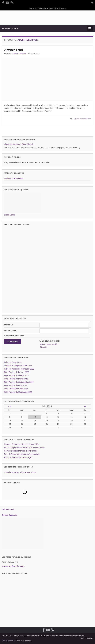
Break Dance (10, 215)
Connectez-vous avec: (14, 336)
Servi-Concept (14, 636)
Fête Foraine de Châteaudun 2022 (19, 382)
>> (85, 406)
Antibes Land (13, 50)
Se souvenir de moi (51, 341)
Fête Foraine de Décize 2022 (17, 372)
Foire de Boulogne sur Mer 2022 (18, 366)
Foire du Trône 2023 (13, 362)
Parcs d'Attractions (20, 54)
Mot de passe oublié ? (49, 344)
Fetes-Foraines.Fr (10, 28)
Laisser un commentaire (82, 119)
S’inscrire (44, 347)
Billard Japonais (9, 515)
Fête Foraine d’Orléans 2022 (16, 375)
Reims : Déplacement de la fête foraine (21, 451)
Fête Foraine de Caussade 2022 (18, 392)
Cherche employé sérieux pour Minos (20, 472)
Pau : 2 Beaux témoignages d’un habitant (22, 454)
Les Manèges (8, 509)
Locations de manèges (14, 178)
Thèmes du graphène (24, 641)
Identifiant (9, 325)
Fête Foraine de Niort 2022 (16, 385)
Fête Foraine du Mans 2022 (16, 379)
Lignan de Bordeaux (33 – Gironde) (19, 144)
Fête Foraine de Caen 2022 (16, 389)
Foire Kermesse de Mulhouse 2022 (19, 369)
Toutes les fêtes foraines (13, 566)
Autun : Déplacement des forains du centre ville (24, 448)
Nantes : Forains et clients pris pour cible (22, 444)
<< (10, 406)
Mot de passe (10, 331)
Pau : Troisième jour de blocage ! (18, 457)
